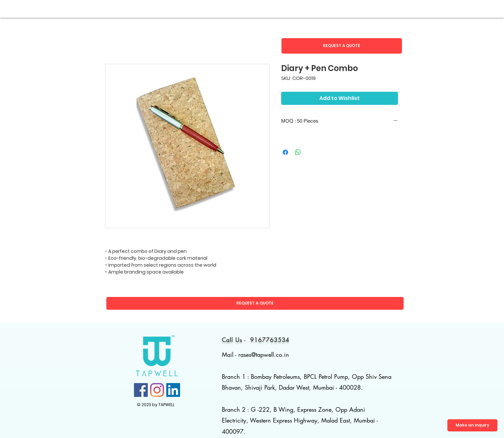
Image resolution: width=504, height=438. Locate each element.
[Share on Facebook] (285, 152)
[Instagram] (157, 390)
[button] (342, 46)
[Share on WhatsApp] (298, 152)
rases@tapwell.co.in (264, 354)
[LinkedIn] (173, 390)
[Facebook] (141, 390)
